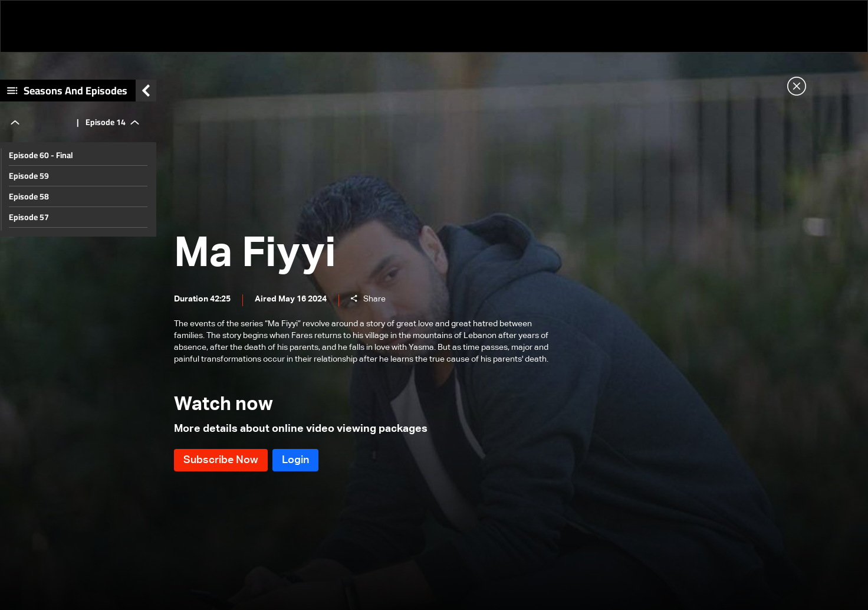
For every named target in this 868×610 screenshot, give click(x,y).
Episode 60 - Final (41, 155)
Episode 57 (29, 217)
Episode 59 (29, 176)
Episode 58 (29, 196)
